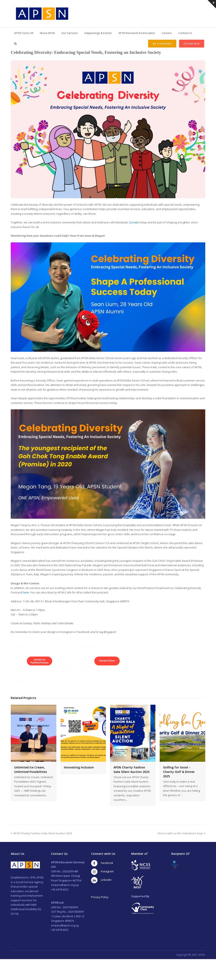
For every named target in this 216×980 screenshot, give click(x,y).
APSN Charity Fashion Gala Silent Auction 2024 (41, 833)
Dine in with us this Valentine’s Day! (182, 833)
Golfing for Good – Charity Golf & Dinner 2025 (179, 772)
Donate (134, 222)
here (26, 592)
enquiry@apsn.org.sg (65, 885)
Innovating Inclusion (79, 767)
